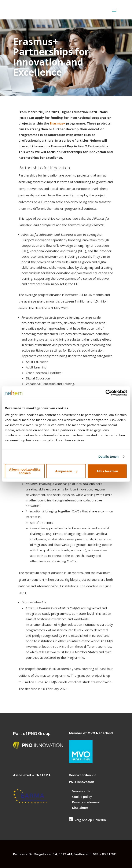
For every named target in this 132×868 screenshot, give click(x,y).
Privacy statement (86, 802)
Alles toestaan (107, 471)
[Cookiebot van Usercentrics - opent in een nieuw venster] (109, 393)
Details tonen (108, 457)
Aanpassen (66, 471)
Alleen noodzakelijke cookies (25, 471)
